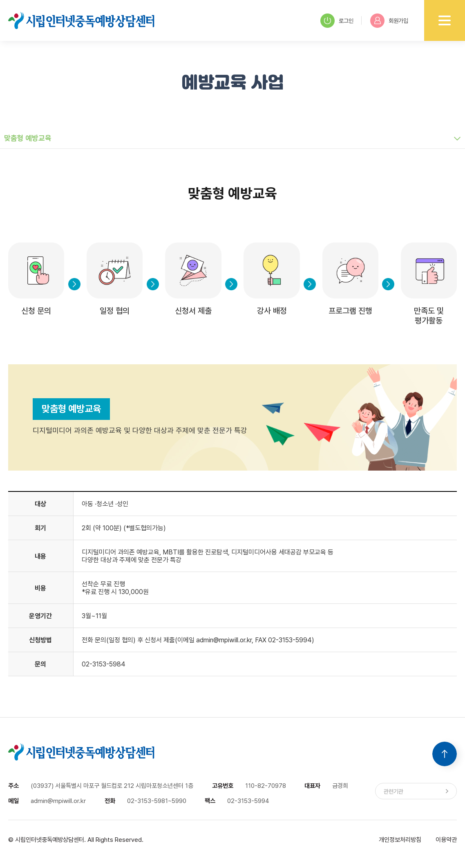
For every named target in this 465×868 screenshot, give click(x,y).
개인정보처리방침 (400, 840)
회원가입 (389, 21)
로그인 (337, 21)
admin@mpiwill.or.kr (224, 640)
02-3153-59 (99, 664)
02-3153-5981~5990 (157, 801)
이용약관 (446, 840)
